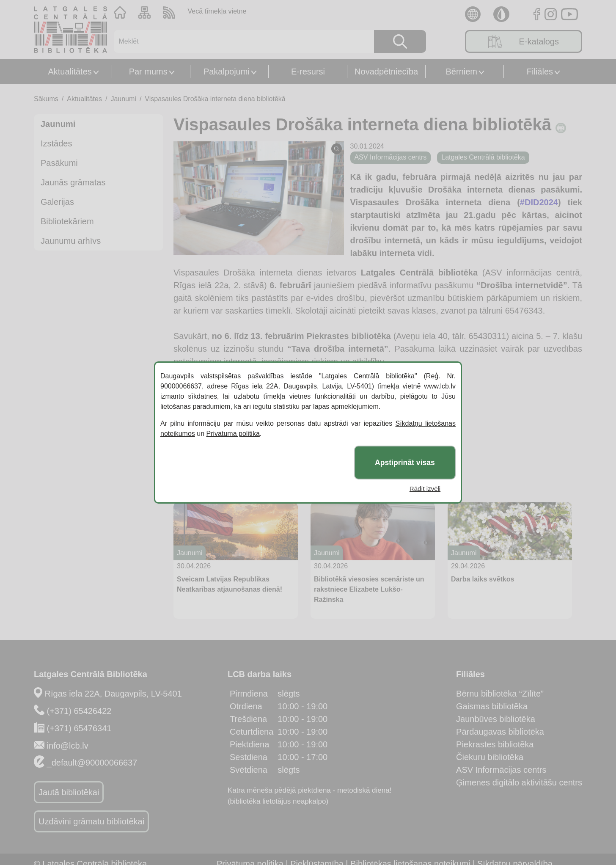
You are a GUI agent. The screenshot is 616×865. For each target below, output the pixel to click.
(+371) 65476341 (79, 728)
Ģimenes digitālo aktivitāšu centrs (519, 782)
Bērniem (462, 72)
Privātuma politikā (233, 434)
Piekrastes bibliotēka (495, 744)
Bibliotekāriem (67, 221)
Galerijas (57, 202)
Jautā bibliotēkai (69, 792)
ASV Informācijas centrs (501, 770)
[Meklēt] (239, 41)
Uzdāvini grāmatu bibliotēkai (91, 821)
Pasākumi (59, 163)
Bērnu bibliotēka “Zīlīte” (500, 694)
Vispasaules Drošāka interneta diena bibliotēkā (215, 99)
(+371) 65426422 (79, 711)
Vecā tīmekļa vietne (217, 11)
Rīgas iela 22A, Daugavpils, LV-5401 (113, 694)
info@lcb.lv (68, 746)
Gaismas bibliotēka (492, 706)
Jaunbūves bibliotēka (496, 719)
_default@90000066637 (92, 763)
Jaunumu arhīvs (71, 241)
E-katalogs (524, 41)
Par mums (148, 72)
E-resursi (308, 72)
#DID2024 (539, 202)
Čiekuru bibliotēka (490, 757)
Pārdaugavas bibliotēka (500, 732)
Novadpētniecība (386, 72)
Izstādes (56, 143)
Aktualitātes (70, 72)
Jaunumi (123, 99)
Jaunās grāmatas (73, 182)
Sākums (46, 99)
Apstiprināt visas (405, 463)
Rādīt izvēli (425, 489)
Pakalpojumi (227, 72)
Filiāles (540, 72)
